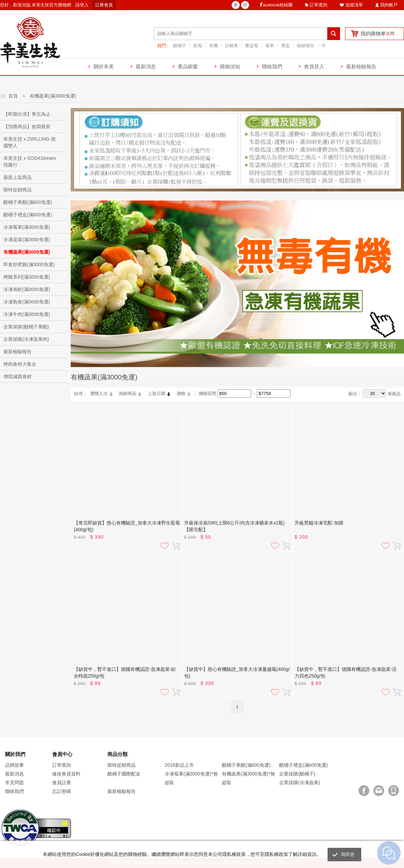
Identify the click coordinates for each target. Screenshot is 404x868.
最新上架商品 (18, 177)
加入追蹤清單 (165, 546)
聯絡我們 (272, 66)
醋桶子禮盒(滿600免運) (28, 215)
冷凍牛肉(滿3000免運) (27, 314)
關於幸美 (104, 66)
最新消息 (146, 66)
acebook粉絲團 (278, 5)
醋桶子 (180, 46)
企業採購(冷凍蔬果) (299, 783)
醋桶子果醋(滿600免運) (28, 202)
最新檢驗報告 (361, 66)
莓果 (270, 46)
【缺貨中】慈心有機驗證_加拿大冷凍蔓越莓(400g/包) (237, 673)
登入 (84, 5)
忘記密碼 (62, 791)
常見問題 (14, 783)
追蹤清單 (354, 5)
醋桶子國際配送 (124, 774)
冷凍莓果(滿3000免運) (27, 227)
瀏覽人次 (99, 393)
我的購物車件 (378, 33)
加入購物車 (176, 546)
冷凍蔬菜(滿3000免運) (27, 240)
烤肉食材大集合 (20, 364)
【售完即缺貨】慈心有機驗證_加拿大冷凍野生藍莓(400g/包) (127, 526)
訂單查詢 (318, 5)
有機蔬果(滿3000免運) (27, 252)
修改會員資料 (66, 774)
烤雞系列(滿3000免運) (27, 277)
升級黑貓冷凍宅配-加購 (319, 523)
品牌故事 (14, 765)
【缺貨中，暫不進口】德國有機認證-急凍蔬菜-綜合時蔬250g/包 (125, 673)
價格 (181, 393)
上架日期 (157, 393)
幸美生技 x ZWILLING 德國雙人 (29, 142)
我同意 (348, 854)
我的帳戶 (389, 5)
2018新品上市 (179, 765)
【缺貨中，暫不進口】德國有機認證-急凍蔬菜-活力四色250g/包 (346, 673)
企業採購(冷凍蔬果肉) (26, 339)
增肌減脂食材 (18, 376)
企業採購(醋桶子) (297, 774)
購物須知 (230, 66)
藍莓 (198, 46)
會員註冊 (62, 783)
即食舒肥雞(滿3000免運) (29, 264)
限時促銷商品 (18, 190)
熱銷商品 (128, 393)
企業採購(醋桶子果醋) (26, 327)
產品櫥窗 (188, 66)
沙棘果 (231, 46)
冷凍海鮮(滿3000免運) (27, 289)
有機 (213, 46)
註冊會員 (104, 5)
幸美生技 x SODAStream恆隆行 (30, 161)
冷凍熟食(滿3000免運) (27, 302)
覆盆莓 (252, 46)
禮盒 (285, 46)
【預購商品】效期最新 (27, 126)
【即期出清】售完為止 (27, 114)
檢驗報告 (306, 46)
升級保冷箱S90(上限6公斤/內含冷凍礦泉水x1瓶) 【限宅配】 (234, 526)
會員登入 (314, 66)
